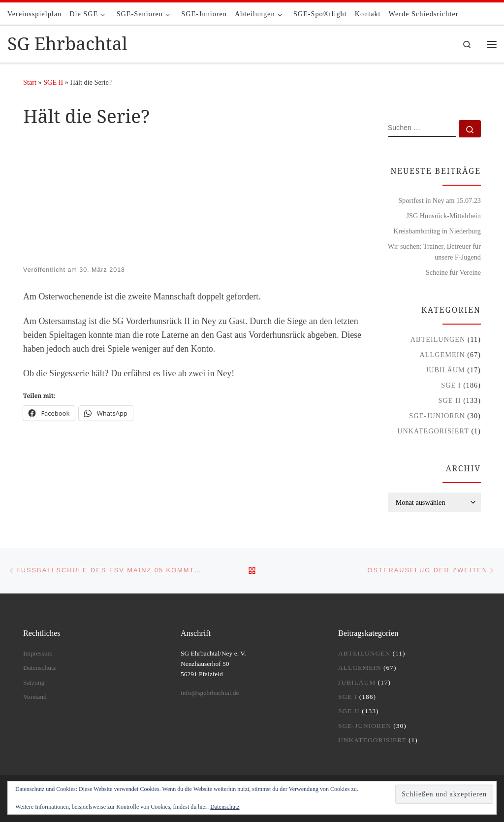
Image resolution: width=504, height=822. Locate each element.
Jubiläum (445, 370)
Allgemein (442, 355)
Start (30, 82)
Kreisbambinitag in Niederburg (437, 231)
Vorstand (35, 697)
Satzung (34, 682)
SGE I (451, 385)
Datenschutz (225, 807)
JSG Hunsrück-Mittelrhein (443, 216)
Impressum (38, 653)
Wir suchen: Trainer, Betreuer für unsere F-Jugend (434, 252)
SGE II (53, 82)
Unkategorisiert (433, 431)
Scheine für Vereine (453, 272)
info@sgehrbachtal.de (210, 693)
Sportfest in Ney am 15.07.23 (440, 200)
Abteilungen (438, 339)
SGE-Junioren (437, 416)
